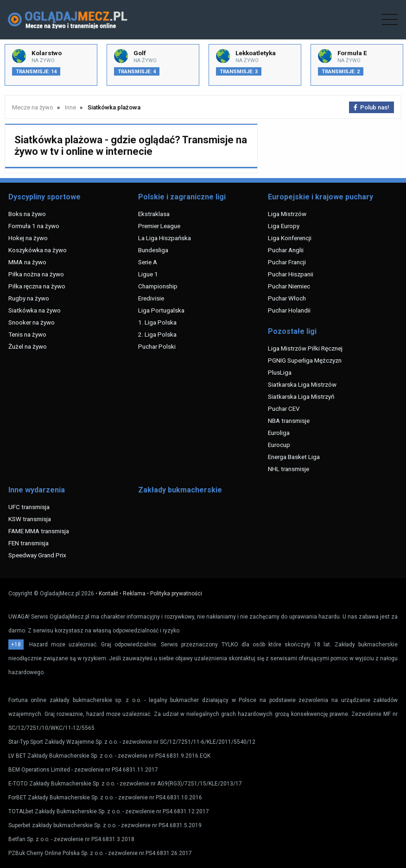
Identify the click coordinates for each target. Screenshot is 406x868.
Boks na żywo (27, 214)
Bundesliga (153, 250)
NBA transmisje (289, 421)
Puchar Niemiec (289, 286)
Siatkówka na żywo (35, 310)
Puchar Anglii (286, 250)
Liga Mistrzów (287, 214)
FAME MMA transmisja (39, 531)
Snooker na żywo (32, 322)
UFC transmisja (29, 507)
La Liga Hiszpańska (165, 238)
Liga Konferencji (290, 238)
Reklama (134, 594)
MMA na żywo (27, 262)
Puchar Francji (287, 262)
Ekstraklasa (154, 214)
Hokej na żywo (28, 238)
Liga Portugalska (161, 310)
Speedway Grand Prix (37, 555)
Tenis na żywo (27, 334)
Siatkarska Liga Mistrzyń (301, 396)
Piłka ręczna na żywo (37, 286)
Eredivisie (151, 298)
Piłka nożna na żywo (36, 274)
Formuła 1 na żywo (34, 226)
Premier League (159, 226)
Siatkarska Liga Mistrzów (302, 384)
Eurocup (279, 445)
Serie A (148, 262)
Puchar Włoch (287, 298)
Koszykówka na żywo (38, 250)
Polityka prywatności (176, 594)
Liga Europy (284, 226)
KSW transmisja (30, 519)
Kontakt (108, 594)
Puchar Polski (157, 346)
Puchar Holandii (289, 310)
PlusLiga (280, 372)
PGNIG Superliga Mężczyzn (305, 360)
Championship (158, 286)
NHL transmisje (289, 469)
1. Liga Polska (157, 322)
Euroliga (279, 433)
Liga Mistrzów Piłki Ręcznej (305, 348)
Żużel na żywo (28, 346)
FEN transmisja (29, 543)
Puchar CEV (284, 408)
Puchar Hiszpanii (291, 274)
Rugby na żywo (29, 298)
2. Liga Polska (157, 334)
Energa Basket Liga (294, 457)
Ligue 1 (148, 274)
